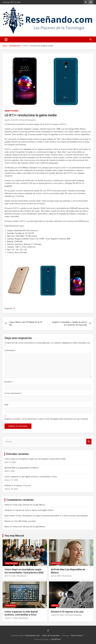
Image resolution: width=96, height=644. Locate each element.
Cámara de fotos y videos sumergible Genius (34, 510)
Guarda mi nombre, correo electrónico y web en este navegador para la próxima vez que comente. (47, 419)
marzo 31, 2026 (11, 618)
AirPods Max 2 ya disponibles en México (22, 468)
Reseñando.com (33, 636)
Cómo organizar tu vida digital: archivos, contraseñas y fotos (31, 477)
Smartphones (12, 111)
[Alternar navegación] (6, 39)
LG (14, 308)
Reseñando (22, 576)
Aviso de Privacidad (51, 636)
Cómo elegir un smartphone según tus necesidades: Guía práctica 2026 (35, 459)
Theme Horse (77, 636)
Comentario (10, 350)
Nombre (9, 382)
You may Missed (14, 536)
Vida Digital (11, 605)
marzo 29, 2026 (57, 615)
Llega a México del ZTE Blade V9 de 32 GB (26, 323)
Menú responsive (91, 2)
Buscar (89, 442)
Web (6, 405)
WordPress (56, 639)
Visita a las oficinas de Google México (29, 505)
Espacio (55, 605)
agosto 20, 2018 (11, 120)
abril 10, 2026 (10, 576)
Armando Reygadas (27, 120)
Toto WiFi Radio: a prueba (25, 521)
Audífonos (56, 563)
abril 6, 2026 (56, 576)
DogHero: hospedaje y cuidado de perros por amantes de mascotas (70, 323)
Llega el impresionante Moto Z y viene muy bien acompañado (62, 516)
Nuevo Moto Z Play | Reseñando (18, 516)
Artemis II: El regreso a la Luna (18, 485)
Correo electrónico (13, 393)
